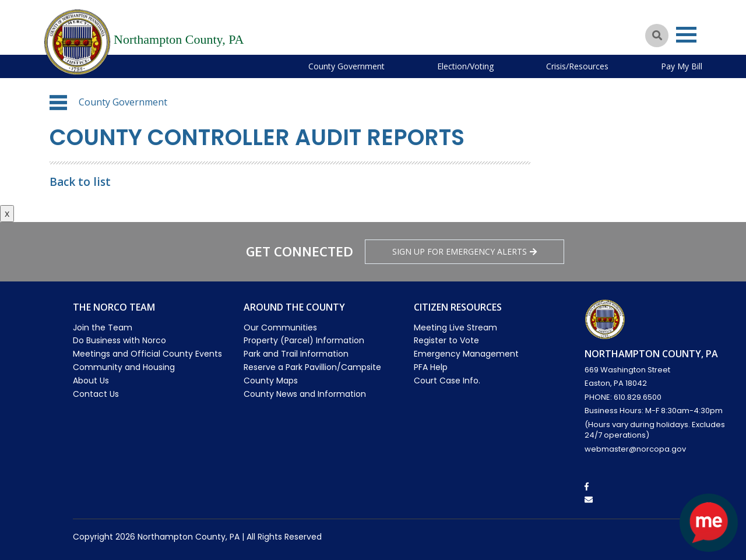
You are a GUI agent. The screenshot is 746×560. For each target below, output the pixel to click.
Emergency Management (466, 354)
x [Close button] (7, 213)
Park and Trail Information (296, 354)
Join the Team (103, 327)
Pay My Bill (682, 66)
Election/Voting (465, 66)
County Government (346, 66)
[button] (58, 103)
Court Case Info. (447, 381)
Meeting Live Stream (455, 327)
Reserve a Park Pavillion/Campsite (312, 367)
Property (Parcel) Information (304, 340)
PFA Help (431, 367)
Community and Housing (124, 367)
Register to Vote (446, 340)
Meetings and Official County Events (147, 354)
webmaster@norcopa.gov (635, 449)
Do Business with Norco (119, 340)
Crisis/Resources (577, 66)
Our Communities (280, 327)
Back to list (80, 182)
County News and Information (305, 394)
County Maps (271, 381)
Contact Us (96, 394)
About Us (91, 381)
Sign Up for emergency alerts (465, 251)
